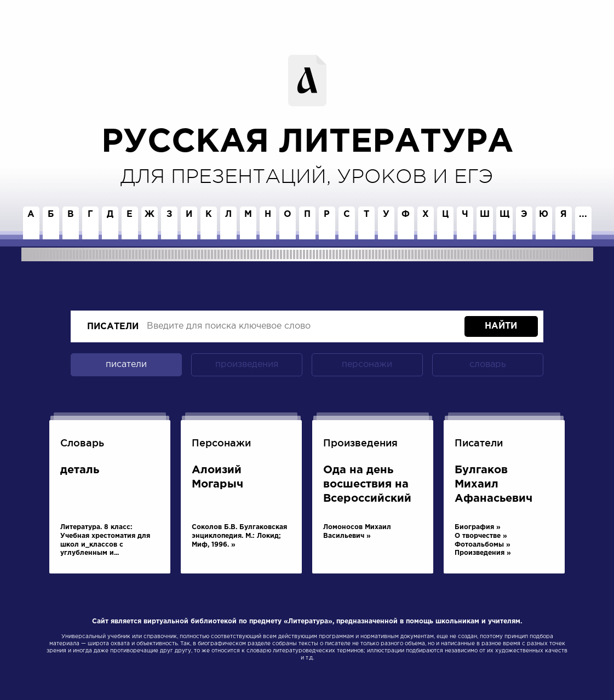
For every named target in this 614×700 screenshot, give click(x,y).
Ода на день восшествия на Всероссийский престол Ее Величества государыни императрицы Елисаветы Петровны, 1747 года (368, 486)
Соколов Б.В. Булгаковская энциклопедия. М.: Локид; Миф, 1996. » (239, 536)
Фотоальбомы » (483, 545)
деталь (80, 470)
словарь (488, 365)
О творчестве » (481, 536)
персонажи (367, 365)
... (583, 214)
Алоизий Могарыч (217, 477)
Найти (501, 326)
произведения (247, 365)
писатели (113, 327)
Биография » (478, 527)
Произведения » (483, 553)
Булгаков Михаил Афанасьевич (494, 484)
